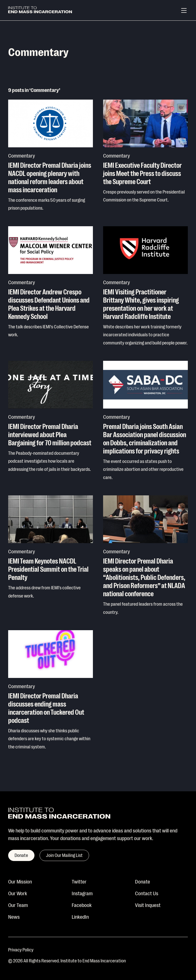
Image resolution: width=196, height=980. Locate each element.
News (14, 916)
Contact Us (147, 893)
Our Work (18, 893)
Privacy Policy (21, 949)
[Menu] (184, 11)
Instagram (82, 893)
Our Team (18, 905)
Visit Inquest (148, 905)
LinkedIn (80, 916)
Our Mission (20, 881)
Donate (143, 881)
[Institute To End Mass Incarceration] (40, 11)
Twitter (79, 881)
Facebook (82, 905)
